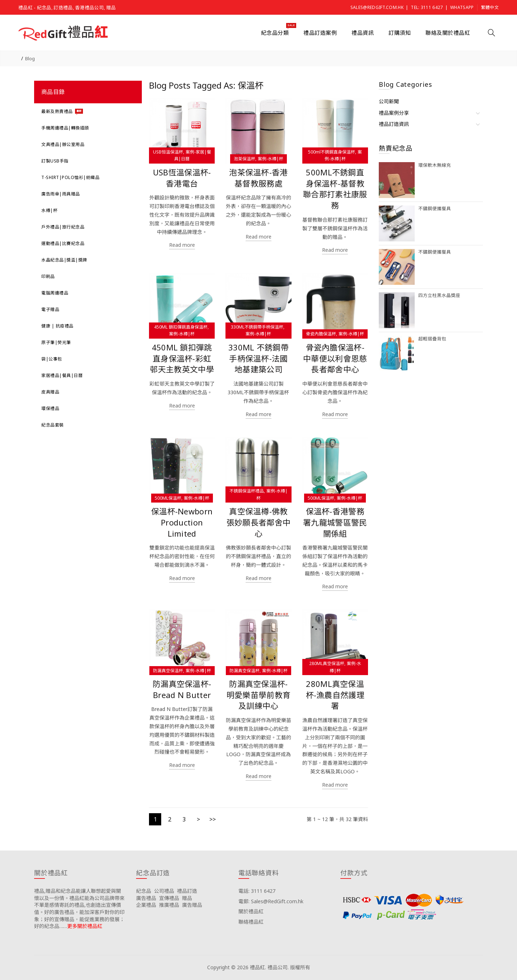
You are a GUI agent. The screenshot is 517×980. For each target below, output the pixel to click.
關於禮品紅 (251, 911)
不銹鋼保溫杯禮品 (247, 491)
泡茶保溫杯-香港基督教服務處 (258, 178)
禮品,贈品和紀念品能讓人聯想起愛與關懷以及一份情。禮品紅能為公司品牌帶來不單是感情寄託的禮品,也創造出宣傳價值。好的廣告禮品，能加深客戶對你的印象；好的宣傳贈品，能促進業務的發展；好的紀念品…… (79, 908)
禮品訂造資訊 (394, 124)
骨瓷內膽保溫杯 (321, 334)
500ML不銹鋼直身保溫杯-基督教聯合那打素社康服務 (335, 189)
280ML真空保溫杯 (327, 663)
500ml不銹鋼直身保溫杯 (332, 152)
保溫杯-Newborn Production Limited (182, 522)
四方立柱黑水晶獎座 (439, 295)
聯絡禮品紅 (251, 922)
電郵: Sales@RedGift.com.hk (271, 901)
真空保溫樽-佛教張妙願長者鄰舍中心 (258, 522)
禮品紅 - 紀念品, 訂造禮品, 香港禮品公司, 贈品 (67, 8)
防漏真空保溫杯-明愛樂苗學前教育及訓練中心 (258, 695)
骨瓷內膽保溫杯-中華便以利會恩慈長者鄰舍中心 (335, 359)
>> (213, 819)
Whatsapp (462, 7)
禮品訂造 (187, 891)
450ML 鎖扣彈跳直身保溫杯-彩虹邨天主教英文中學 (182, 359)
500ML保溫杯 (168, 498)
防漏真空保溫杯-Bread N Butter (182, 689)
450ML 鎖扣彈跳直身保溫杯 (181, 327)
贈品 (187, 898)
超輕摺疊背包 (432, 339)
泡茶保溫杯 (244, 159)
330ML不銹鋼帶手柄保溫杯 (257, 327)
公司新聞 (389, 101)
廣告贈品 (192, 905)
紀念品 (144, 891)
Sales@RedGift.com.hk (377, 7)
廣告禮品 (146, 898)
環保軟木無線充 (435, 165)
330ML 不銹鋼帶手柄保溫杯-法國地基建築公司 (258, 359)
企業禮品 (146, 905)
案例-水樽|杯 (271, 159)
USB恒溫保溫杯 (168, 152)
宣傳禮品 (169, 898)
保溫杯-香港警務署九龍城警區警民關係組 (335, 522)
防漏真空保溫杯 (168, 671)
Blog (30, 58)
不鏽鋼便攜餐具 (435, 209)
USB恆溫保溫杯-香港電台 (182, 178)
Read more (182, 245)
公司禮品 (164, 891)
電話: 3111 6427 (257, 891)
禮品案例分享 (394, 113)
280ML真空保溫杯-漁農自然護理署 (335, 695)
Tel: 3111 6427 (427, 7)
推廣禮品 (169, 905)
